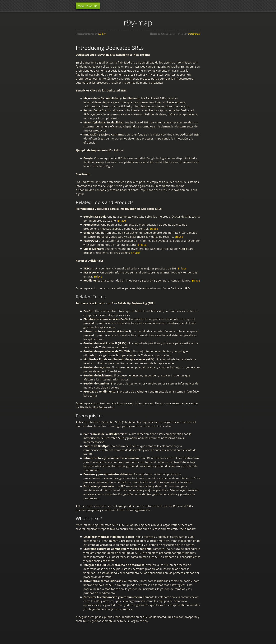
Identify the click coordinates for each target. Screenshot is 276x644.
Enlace (122, 221)
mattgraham (194, 34)
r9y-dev (102, 34)
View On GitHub (88, 6)
